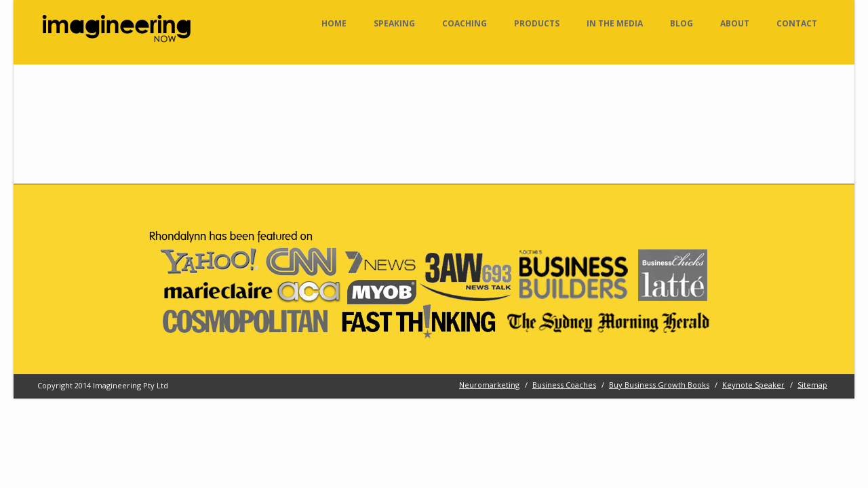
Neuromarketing (489, 385)
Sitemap (812, 385)
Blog (682, 23)
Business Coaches (564, 385)
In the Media (615, 23)
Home (334, 23)
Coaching (465, 23)
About (735, 23)
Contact (797, 23)
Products (537, 23)
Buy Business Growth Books (659, 385)
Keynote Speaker (753, 385)
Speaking (394, 23)
